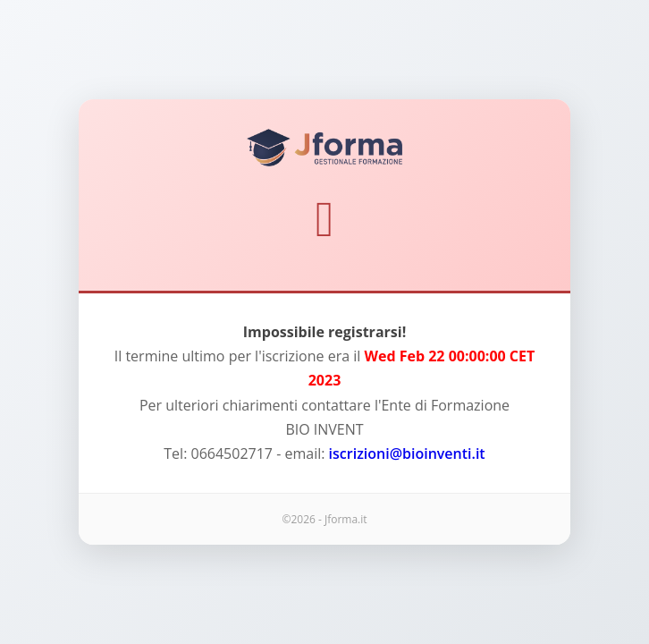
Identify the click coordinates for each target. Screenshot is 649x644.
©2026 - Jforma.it (324, 519)
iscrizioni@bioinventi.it (407, 453)
